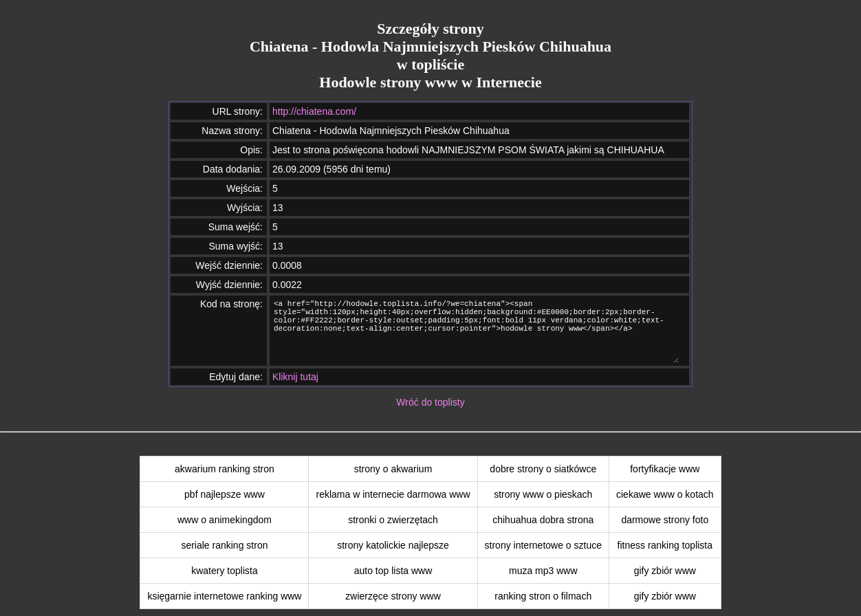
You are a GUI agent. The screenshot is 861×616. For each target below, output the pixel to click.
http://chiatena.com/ (314, 111)
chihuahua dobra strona (543, 520)
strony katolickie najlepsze (393, 545)
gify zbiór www (665, 571)
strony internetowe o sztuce (543, 545)
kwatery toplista (224, 571)
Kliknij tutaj (295, 377)
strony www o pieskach (543, 494)
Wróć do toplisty (430, 402)
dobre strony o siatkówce (543, 469)
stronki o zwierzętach (393, 520)
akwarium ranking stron (225, 469)
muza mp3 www (543, 571)
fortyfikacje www (665, 469)
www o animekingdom (225, 520)
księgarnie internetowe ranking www (224, 596)
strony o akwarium (393, 469)
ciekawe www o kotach (665, 494)
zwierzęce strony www (393, 596)
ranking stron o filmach (543, 596)
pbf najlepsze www (225, 494)
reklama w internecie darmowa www (393, 494)
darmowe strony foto (665, 520)
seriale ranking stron (224, 545)
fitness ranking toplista (665, 545)
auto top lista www (393, 571)
